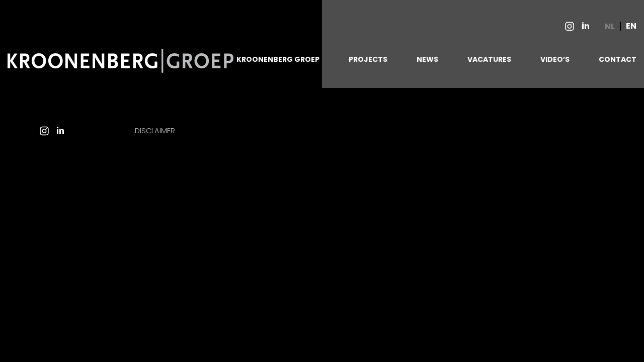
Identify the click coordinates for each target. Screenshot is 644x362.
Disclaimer (155, 131)
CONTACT (618, 59)
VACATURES (489, 59)
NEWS (427, 59)
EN (631, 26)
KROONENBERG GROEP (278, 59)
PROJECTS (368, 59)
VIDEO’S (555, 59)
